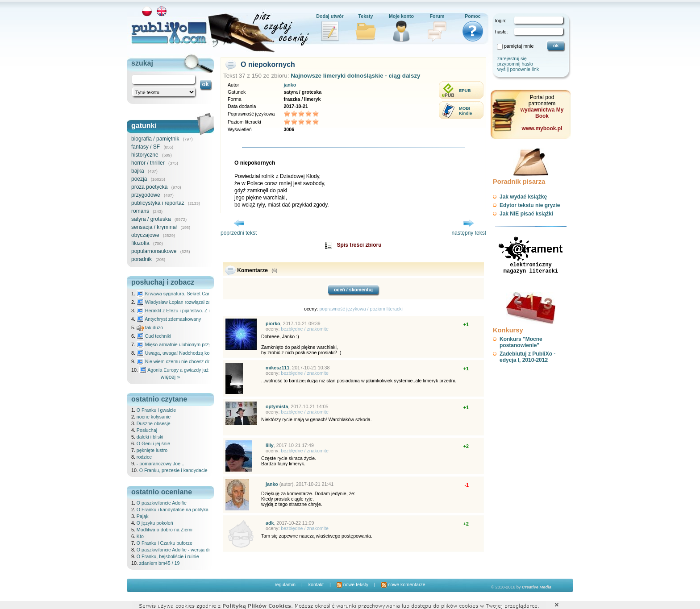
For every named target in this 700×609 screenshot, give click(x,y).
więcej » (170, 377)
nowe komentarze (403, 584)
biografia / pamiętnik (155, 139)
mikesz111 (277, 368)
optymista (277, 406)
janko (290, 85)
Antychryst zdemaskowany (169, 319)
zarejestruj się (512, 58)
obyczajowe (145, 235)
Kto (140, 536)
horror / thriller (148, 163)
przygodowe (146, 195)
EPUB (465, 90)
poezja (139, 179)
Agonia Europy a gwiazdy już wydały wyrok (189, 370)
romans (140, 211)
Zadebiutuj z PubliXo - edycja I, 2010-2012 (527, 357)
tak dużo (150, 327)
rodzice (144, 457)
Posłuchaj (147, 430)
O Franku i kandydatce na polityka (173, 510)
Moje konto (401, 16)
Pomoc (473, 16)
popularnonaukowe (154, 251)
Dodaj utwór (330, 16)
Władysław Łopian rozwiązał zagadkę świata (188, 302)
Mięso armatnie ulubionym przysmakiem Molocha (193, 344)
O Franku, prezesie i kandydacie (173, 470)
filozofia (140, 243)
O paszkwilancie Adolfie (162, 503)
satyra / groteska (151, 219)
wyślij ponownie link (518, 69)
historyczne (145, 155)
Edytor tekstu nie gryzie (530, 205)
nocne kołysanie (154, 417)
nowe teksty (352, 584)
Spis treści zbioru (359, 245)
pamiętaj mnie (519, 46)
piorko (273, 323)
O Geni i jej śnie (153, 443)
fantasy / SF (146, 147)
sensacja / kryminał (154, 227)
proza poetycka (149, 187)
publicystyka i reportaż (158, 203)
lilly (270, 445)
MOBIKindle (465, 111)
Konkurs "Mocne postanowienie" (521, 342)
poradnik (142, 259)
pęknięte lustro (152, 450)
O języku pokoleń (155, 523)
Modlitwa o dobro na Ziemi (165, 530)
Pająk (143, 516)
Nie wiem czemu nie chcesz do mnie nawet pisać (193, 361)
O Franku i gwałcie (156, 410)
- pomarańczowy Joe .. (160, 464)
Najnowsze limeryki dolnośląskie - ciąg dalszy (355, 76)
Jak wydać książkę (523, 197)
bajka (138, 171)
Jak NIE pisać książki (526, 214)
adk (270, 523)
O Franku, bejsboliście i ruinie (168, 556)
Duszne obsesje (154, 423)
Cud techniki (154, 336)
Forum (437, 16)
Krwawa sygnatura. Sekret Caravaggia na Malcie (192, 294)
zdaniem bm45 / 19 (160, 563)
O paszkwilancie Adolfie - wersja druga (177, 550)
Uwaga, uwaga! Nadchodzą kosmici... (181, 353)
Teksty (366, 16)
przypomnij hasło (515, 64)
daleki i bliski (150, 437)
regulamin (285, 584)
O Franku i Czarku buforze (165, 543)
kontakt (316, 584)
